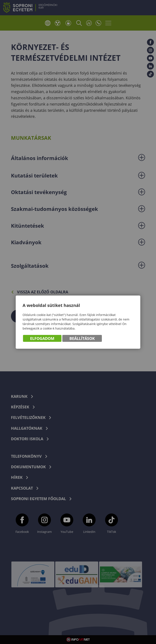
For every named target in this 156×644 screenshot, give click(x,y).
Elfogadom (42, 338)
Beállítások (82, 338)
